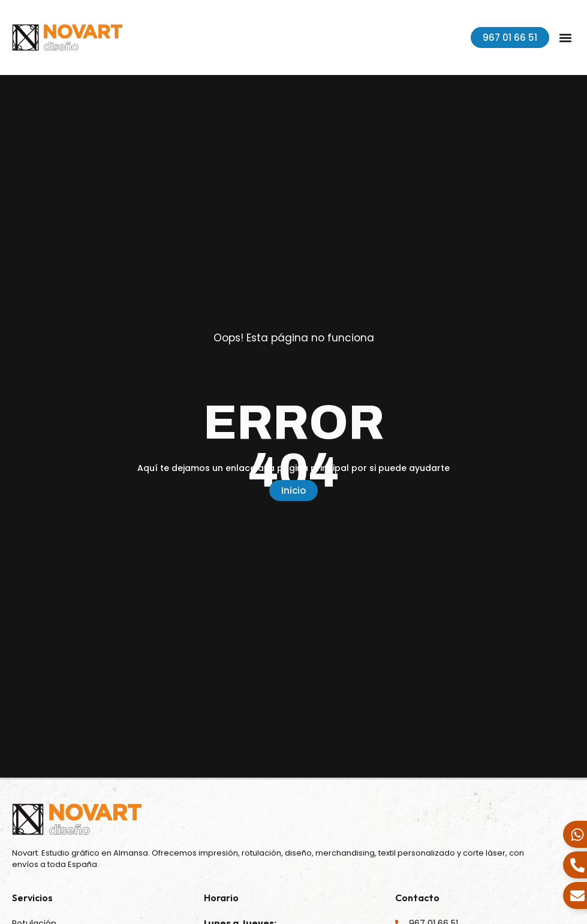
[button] (565, 37)
